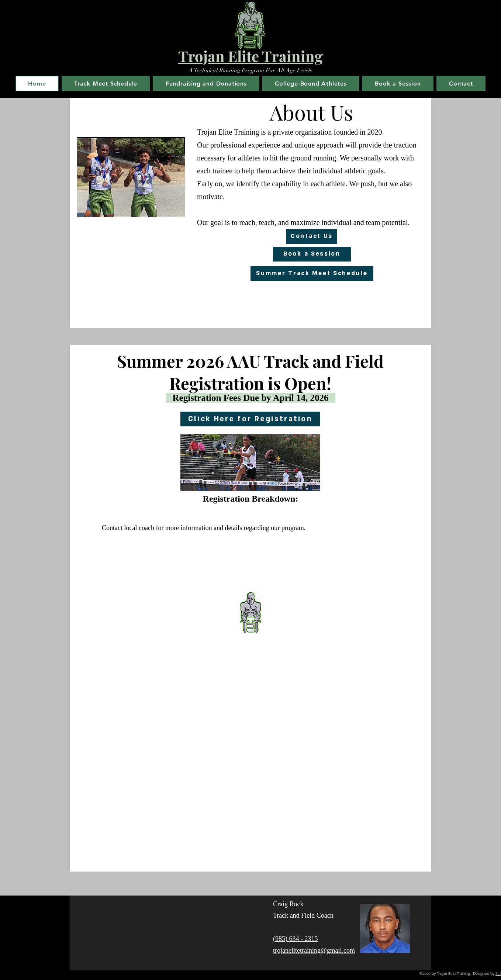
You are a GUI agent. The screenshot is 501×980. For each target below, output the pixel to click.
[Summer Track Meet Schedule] (312, 274)
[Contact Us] (312, 236)
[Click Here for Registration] (250, 419)
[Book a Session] (312, 254)
